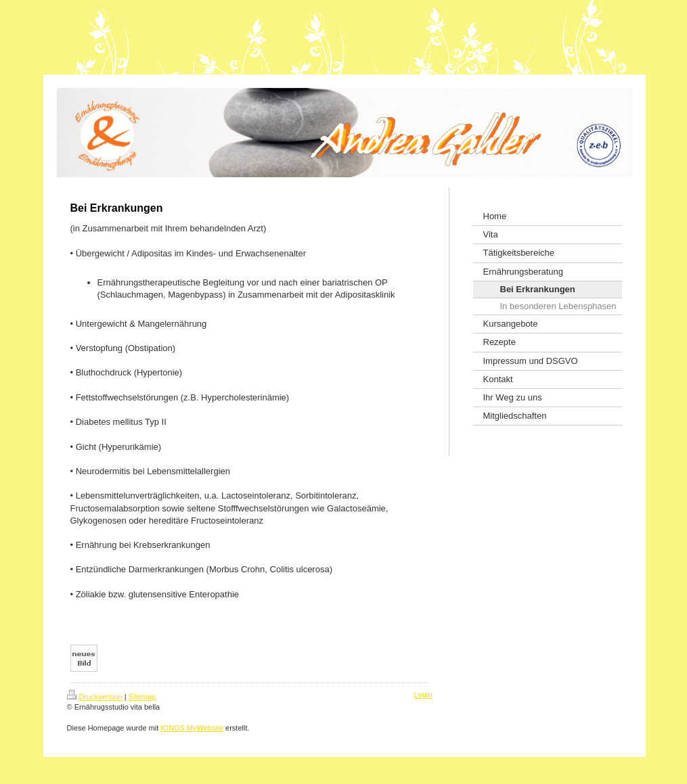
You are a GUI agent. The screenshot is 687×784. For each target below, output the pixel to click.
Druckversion (95, 697)
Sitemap (142, 697)
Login (423, 695)
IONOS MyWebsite (192, 728)
